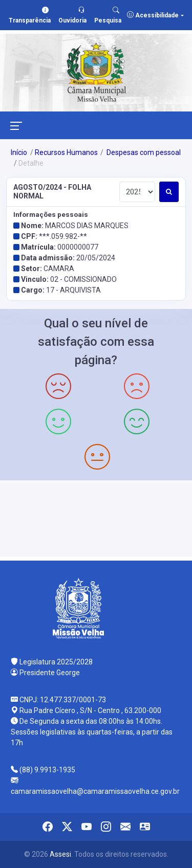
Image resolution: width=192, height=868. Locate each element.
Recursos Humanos (66, 152)
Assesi (60, 854)
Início (19, 152)
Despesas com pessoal (143, 152)
